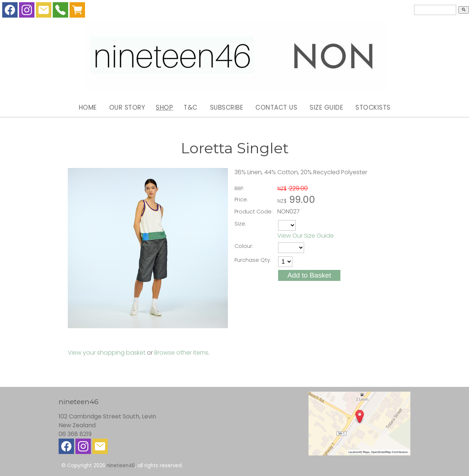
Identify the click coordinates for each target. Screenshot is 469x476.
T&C (191, 107)
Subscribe (227, 107)
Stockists (373, 107)
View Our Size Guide (306, 236)
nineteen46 (121, 466)
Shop (164, 107)
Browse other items (181, 353)
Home (88, 107)
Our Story (127, 107)
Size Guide (326, 107)
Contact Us (276, 107)
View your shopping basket (107, 353)
